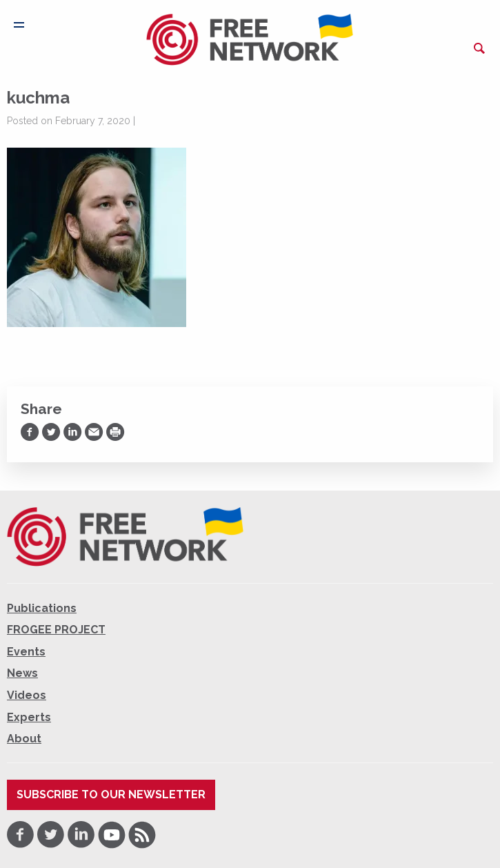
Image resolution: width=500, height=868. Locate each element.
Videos (27, 695)
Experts (29, 717)
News (22, 673)
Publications (42, 608)
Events (26, 652)
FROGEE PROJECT (56, 630)
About (24, 739)
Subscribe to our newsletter (111, 795)
